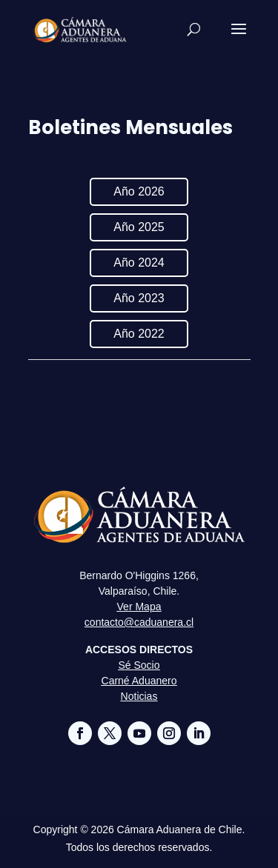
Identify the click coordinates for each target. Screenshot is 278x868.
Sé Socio (139, 665)
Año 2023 (139, 298)
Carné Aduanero (139, 681)
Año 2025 (139, 227)
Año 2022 (139, 334)
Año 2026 (139, 191)
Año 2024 (139, 263)
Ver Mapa (139, 607)
